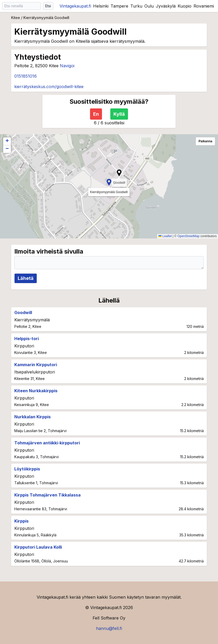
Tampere (119, 6)
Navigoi (67, 66)
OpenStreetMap (188, 236)
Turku (136, 6)
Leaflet (165, 236)
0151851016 (25, 76)
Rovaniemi (204, 6)
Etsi (48, 6)
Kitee (16, 18)
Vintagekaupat (75, 6)
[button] (109, 182)
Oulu (149, 6)
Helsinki (101, 6)
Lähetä (26, 278)
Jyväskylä (166, 6)
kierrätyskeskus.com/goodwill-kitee (49, 87)
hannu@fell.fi (109, 628)
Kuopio (185, 6)
